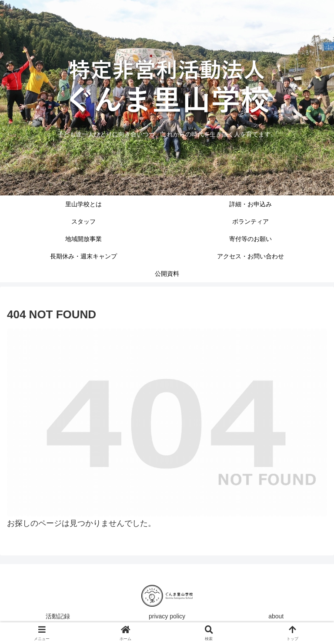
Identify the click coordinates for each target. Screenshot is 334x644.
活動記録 (58, 616)
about (276, 616)
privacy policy (167, 616)
